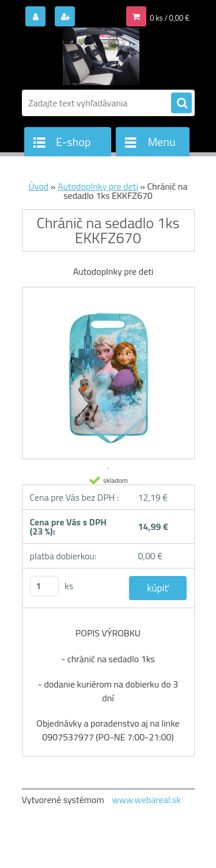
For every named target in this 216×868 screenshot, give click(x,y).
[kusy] (44, 586)
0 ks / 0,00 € (169, 18)
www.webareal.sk (146, 800)
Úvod (39, 186)
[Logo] (101, 56)
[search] (181, 103)
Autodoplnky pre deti (98, 186)
